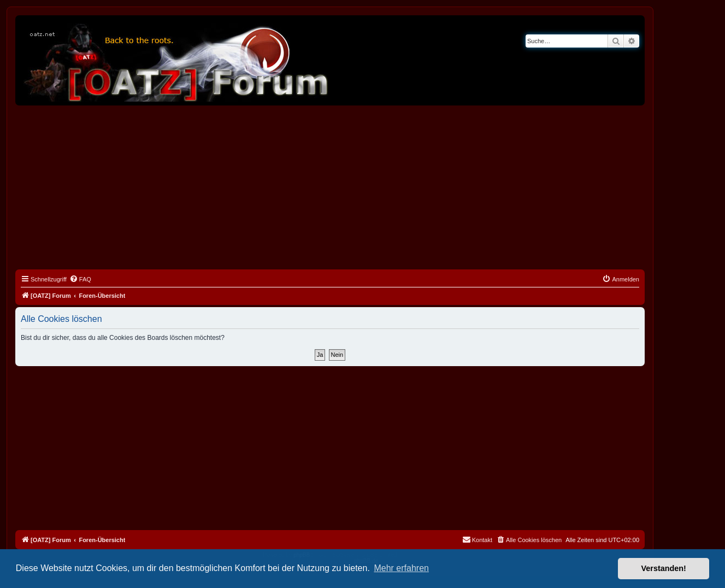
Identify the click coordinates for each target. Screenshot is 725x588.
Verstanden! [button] (664, 568)
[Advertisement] (330, 187)
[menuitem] (80, 279)
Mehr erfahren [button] (401, 568)
